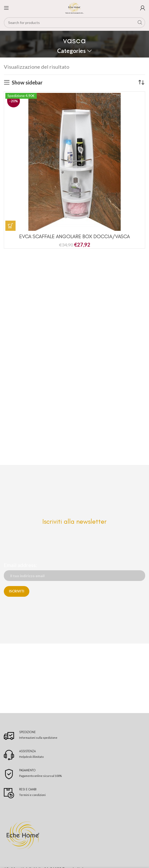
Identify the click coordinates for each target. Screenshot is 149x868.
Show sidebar (27, 82)
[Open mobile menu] (6, 8)
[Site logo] (74, 7)
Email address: (20, 565)
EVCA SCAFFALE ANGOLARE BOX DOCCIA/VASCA (74, 236)
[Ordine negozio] (141, 82)
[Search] (74, 23)
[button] (10, 226)
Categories (71, 51)
